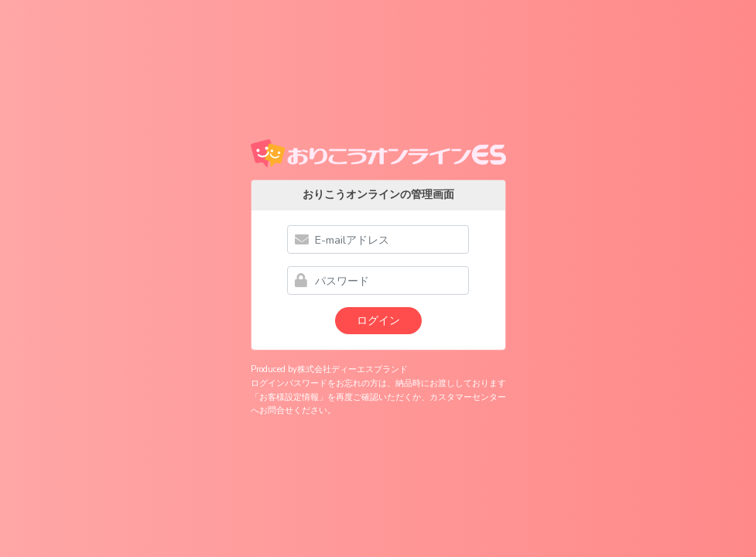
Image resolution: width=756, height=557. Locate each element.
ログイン (378, 320)
